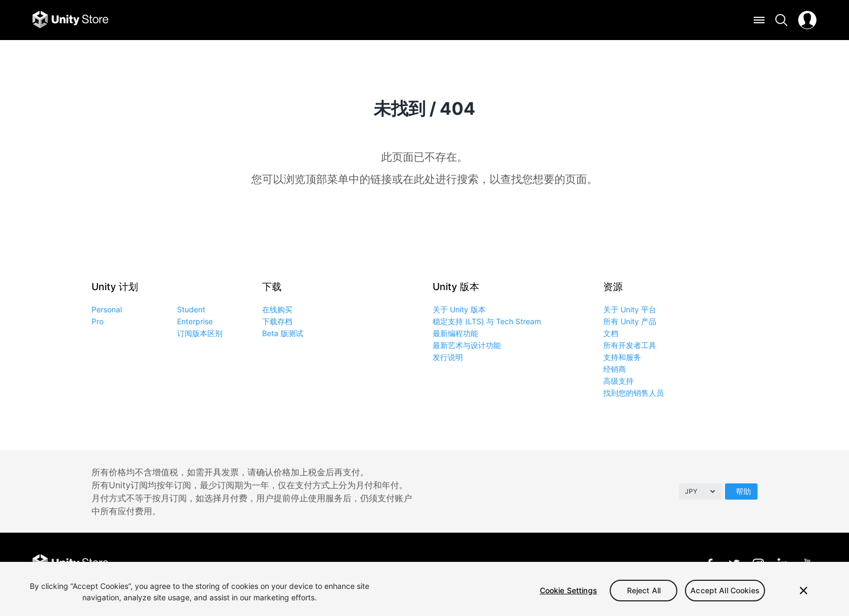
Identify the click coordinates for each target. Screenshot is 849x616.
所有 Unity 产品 (630, 321)
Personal (107, 309)
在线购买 (277, 309)
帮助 (743, 491)
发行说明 (448, 357)
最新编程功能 (455, 333)
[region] (424, 589)
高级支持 (618, 381)
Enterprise (195, 321)
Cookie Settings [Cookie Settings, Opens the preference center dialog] (569, 590)
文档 (611, 333)
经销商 (615, 369)
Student (191, 309)
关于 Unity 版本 (459, 309)
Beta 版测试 (283, 333)
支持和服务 (622, 357)
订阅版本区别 (200, 333)
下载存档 (277, 321)
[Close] (804, 591)
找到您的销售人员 (634, 393)
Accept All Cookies (725, 590)
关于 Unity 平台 (630, 309)
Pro (97, 321)
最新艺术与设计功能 (467, 345)
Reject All (644, 590)
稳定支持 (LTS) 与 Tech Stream (487, 321)
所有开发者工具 (630, 345)
